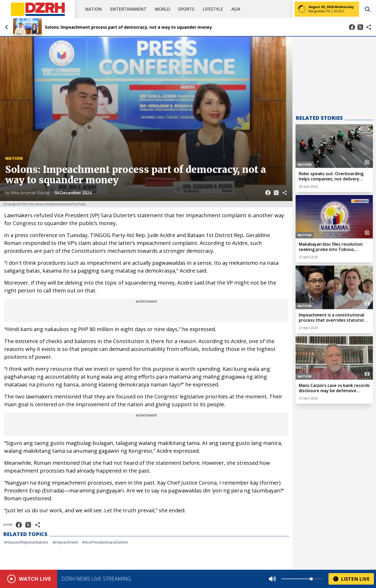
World (162, 9)
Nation (93, 9)
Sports (186, 9)
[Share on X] (360, 27)
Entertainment (128, 9)
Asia (236, 9)
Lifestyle (213, 9)
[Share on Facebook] (352, 27)
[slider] (311, 579)
